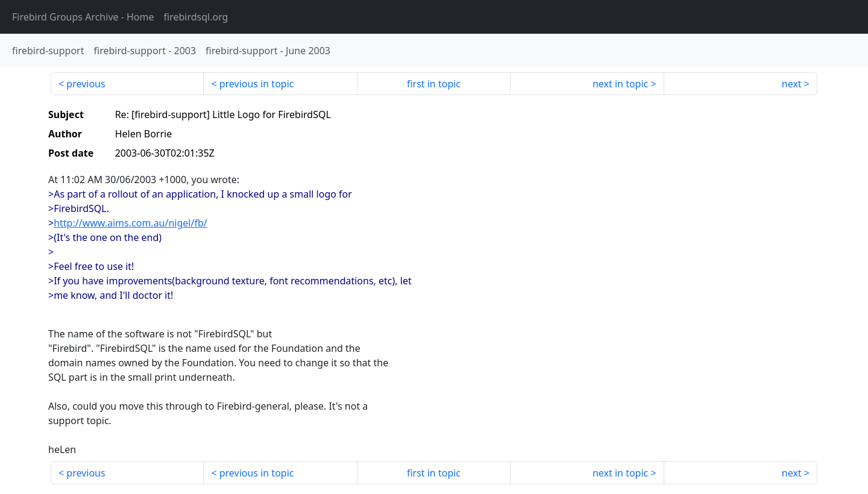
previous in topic (257, 84)
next (792, 84)
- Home (83, 17)
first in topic (434, 84)
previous (86, 84)
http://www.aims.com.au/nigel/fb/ (131, 223)
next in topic (620, 84)
